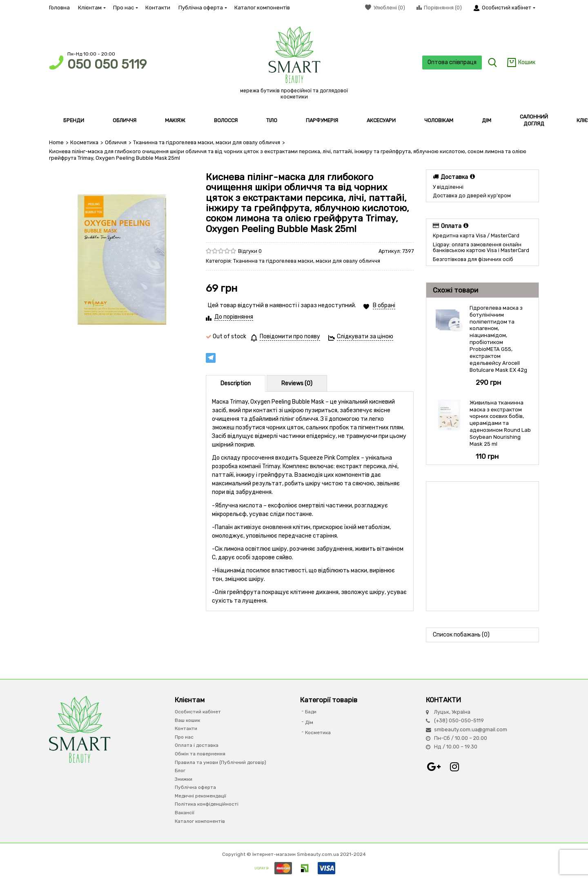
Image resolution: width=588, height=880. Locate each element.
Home (56, 142)
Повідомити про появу (290, 336)
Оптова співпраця (452, 62)
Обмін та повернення (200, 754)
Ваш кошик (187, 720)
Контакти (158, 8)
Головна (59, 8)
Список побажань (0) (461, 635)
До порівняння (234, 317)
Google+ (434, 767)
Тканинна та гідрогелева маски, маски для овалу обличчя (207, 142)
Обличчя (116, 142)
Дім (309, 722)
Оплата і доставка (197, 745)
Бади (311, 712)
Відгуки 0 (250, 251)
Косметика (84, 142)
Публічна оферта (202, 8)
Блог (180, 771)
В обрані (384, 305)
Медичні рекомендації (200, 796)
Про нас (125, 8)
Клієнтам (91, 8)
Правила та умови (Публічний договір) (220, 762)
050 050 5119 (107, 64)
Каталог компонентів (262, 8)
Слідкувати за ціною (365, 336)
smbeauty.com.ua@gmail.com (471, 729)
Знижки (184, 779)
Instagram (454, 767)
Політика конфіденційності (207, 804)
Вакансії (185, 813)
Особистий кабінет (198, 712)
